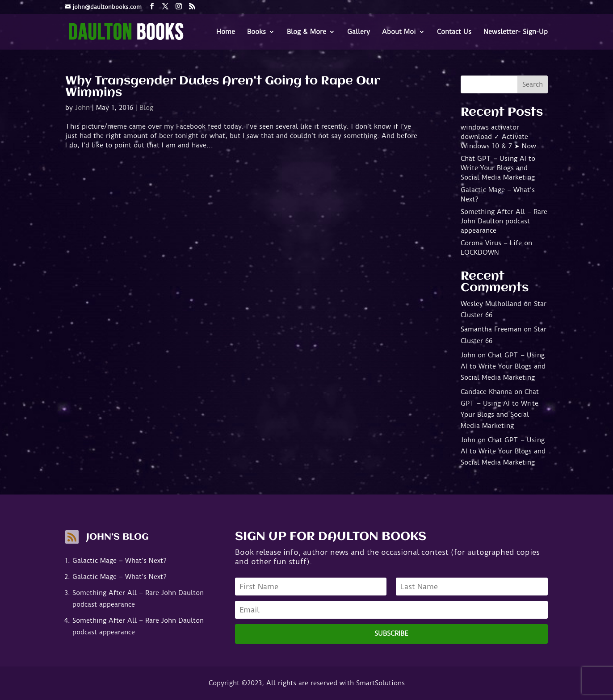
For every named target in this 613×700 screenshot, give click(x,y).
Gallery (359, 32)
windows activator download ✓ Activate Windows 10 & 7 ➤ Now (498, 137)
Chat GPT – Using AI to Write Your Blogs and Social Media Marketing (498, 168)
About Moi (399, 32)
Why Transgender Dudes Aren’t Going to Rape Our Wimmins (223, 87)
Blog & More (306, 32)
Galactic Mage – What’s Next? (120, 561)
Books (256, 32)
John (82, 108)
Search (533, 84)
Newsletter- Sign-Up (516, 32)
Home (226, 32)
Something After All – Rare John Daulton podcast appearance (504, 221)
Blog (146, 108)
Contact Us (454, 32)
